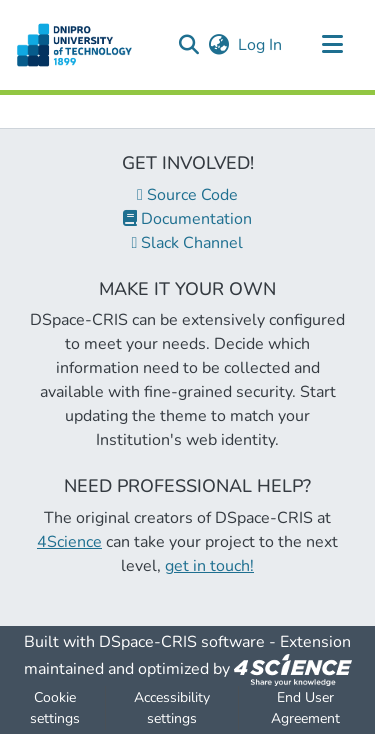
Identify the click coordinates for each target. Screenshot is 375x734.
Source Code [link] (187, 195)
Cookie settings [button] (55, 708)
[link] (293, 669)
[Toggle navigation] (332, 45)
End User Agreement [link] (305, 708)
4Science (69, 542)
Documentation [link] (187, 219)
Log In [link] (261, 45)
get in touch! (209, 566)
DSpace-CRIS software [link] (182, 642)
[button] (188, 45)
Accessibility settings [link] (172, 708)
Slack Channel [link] (188, 243)
